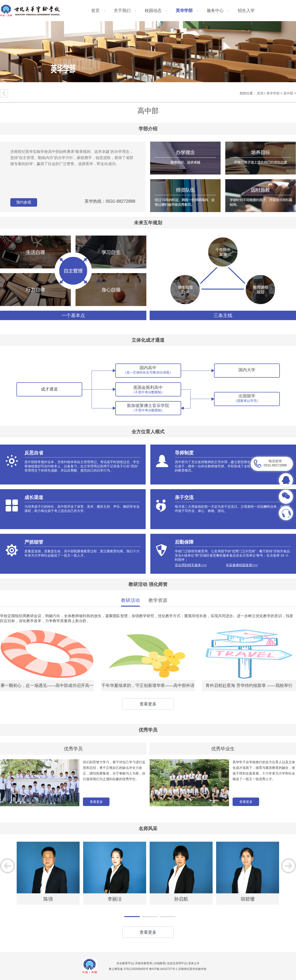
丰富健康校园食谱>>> (242, 565)
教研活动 (130, 600)
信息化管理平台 (177, 963)
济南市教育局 (144, 963)
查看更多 (96, 802)
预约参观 (24, 202)
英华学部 (273, 93)
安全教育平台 (125, 963)
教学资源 (158, 600)
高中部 (288, 93)
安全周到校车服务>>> (191, 565)
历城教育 (160, 963)
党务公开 (194, 963)
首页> (261, 93)
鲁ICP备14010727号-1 (164, 969)
